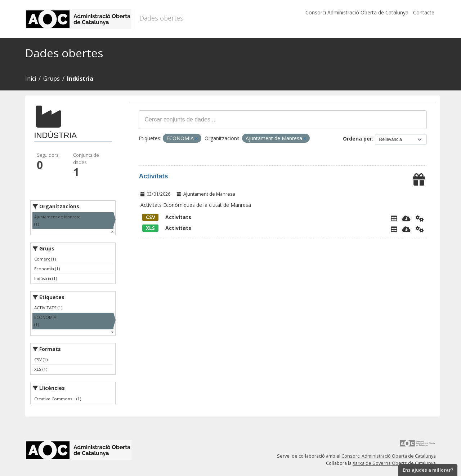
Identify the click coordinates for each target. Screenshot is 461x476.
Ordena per (357, 139)
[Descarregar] (406, 218)
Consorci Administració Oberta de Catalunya (357, 12)
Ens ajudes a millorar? (428, 470)
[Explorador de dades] (394, 218)
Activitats (153, 176)
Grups (52, 79)
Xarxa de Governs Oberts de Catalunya (394, 463)
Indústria (80, 79)
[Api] (420, 218)
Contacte (424, 12)
